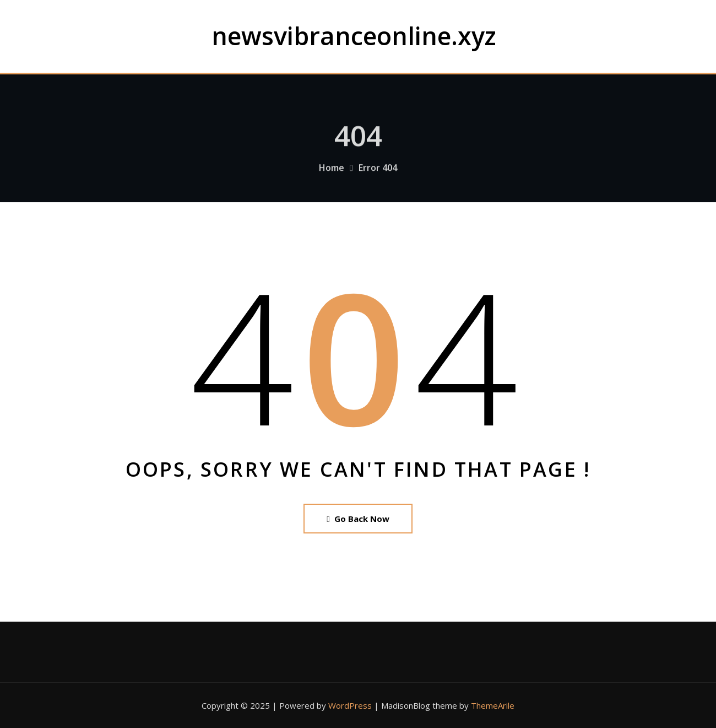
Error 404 (378, 173)
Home (332, 173)
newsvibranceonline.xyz (354, 36)
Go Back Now (358, 519)
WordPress (350, 705)
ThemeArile (493, 705)
